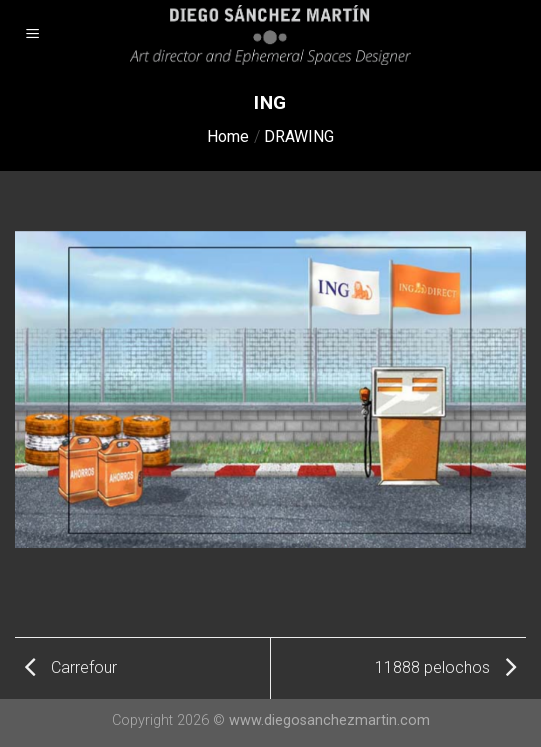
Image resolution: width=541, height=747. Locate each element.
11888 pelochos (445, 667)
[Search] (518, 35)
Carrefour (71, 667)
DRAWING (299, 136)
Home (228, 136)
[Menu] (33, 35)
